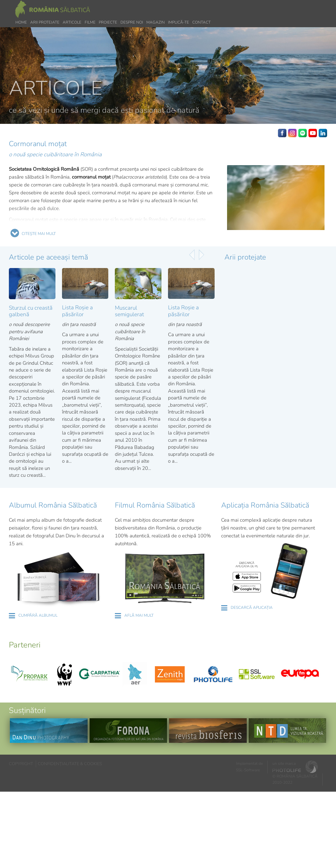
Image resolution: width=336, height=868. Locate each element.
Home (21, 22)
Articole (72, 22)
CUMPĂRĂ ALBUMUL (38, 615)
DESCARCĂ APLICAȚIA (252, 608)
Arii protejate (45, 22)
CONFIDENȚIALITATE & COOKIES (70, 764)
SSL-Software (248, 770)
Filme (90, 22)
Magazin (156, 22)
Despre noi (132, 22)
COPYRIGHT (21, 764)
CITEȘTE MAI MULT (39, 234)
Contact (201, 22)
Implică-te (178, 22)
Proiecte (108, 22)
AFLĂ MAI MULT (139, 615)
